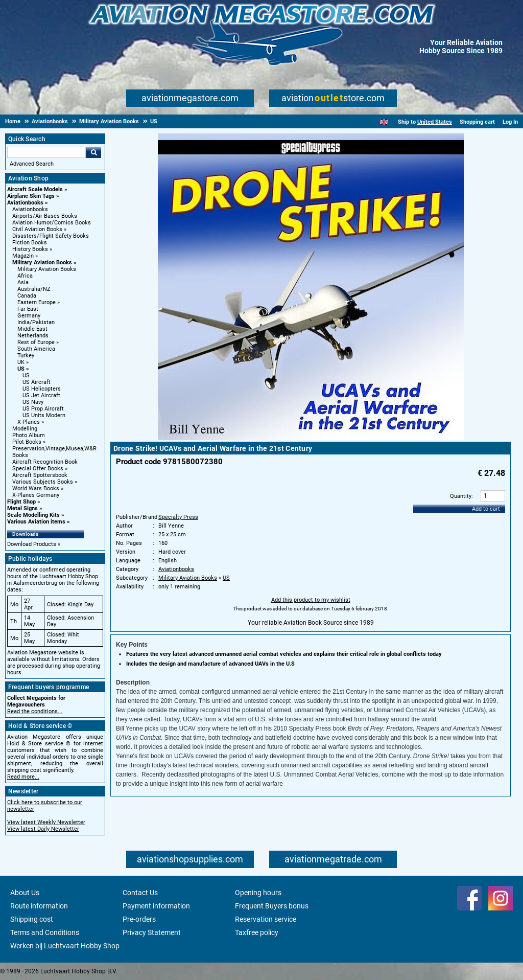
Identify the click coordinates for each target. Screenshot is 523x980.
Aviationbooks (25, 203)
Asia (23, 282)
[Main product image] (311, 438)
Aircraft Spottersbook (40, 475)
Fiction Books (30, 243)
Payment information (156, 906)
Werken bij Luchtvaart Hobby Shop (65, 946)
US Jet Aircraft (41, 395)
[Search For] (46, 152)
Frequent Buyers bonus (272, 906)
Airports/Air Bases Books (45, 216)
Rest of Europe (36, 342)
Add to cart (486, 509)
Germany (29, 316)
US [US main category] (26, 375)
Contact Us (140, 893)
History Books (30, 249)
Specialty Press (178, 517)
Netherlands (33, 336)
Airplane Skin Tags (31, 196)
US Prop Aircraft (43, 409)
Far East (28, 309)
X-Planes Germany (36, 495)
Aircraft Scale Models (35, 189)
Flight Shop (21, 502)
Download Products (32, 544)
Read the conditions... (35, 711)
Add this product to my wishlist (311, 600)
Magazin (23, 256)
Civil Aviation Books (37, 229)
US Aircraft (37, 382)
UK (21, 362)
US (21, 369)
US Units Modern (44, 415)
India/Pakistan (36, 322)
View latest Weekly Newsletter (46, 822)
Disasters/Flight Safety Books (51, 236)
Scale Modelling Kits (33, 515)
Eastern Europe (37, 302)
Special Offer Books (38, 469)
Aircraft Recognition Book (45, 462)
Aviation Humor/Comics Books (52, 223)
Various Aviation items (36, 522)
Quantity (461, 496)
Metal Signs (22, 508)
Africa (25, 276)
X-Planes (29, 422)
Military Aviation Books (42, 263)
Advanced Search (32, 164)
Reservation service (266, 919)
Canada (27, 296)
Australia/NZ (34, 289)
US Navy (33, 402)
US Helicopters (42, 389)
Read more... (23, 777)
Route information (39, 906)
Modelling (25, 429)
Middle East (32, 329)
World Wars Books (36, 488)
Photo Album (29, 435)
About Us (25, 893)
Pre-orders (139, 919)
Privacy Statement (152, 932)
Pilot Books (27, 442)
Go (93, 152)
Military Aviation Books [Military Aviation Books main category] (47, 269)
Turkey (26, 356)
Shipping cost (32, 919)
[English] (384, 122)
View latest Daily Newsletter (43, 829)
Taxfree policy (257, 932)
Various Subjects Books (43, 482)
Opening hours (258, 893)
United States (435, 122)
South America (36, 349)
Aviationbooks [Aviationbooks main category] (30, 209)
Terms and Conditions (45, 932)
